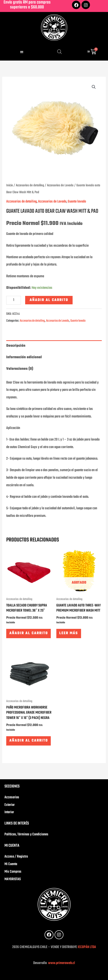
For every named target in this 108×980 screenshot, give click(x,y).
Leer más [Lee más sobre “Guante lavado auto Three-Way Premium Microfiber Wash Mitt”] (69, 633)
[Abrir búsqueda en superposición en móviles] (59, 52)
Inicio (10, 185)
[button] (22, 52)
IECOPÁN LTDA (87, 947)
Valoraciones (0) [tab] (20, 369)
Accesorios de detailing (30, 185)
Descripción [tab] (16, 346)
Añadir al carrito (49, 300)
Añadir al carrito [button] (29, 633)
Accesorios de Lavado (60, 185)
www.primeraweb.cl (61, 963)
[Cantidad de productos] (14, 300)
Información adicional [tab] (24, 357)
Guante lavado (77, 202)
